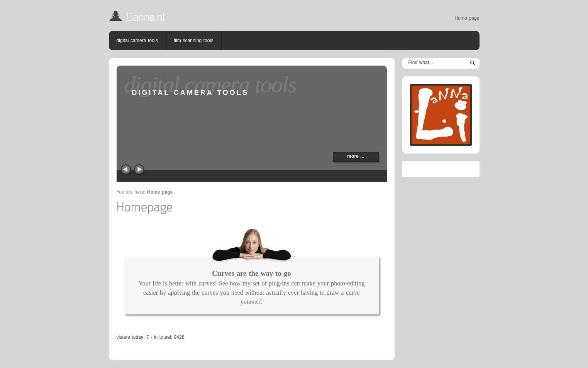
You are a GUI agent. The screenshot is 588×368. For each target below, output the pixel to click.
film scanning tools (194, 41)
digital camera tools (137, 41)
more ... (356, 156)
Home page (467, 18)
